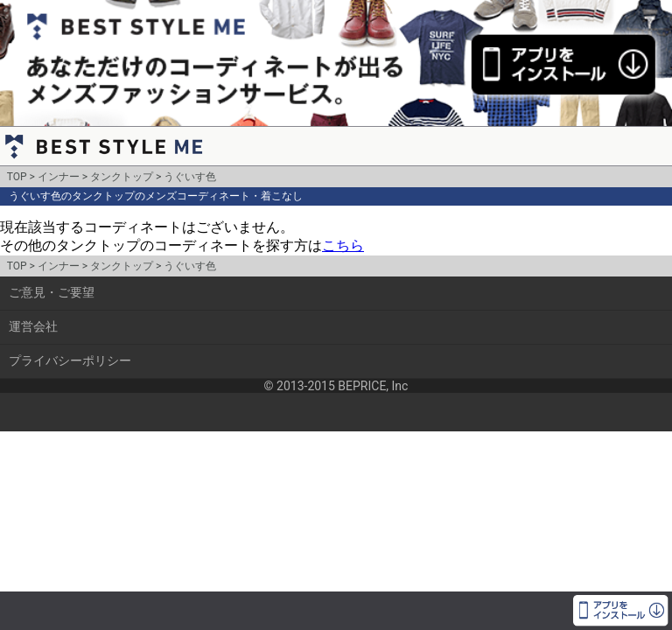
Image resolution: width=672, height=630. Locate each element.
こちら (343, 245)
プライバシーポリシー (70, 360)
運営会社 (33, 326)
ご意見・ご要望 (52, 292)
